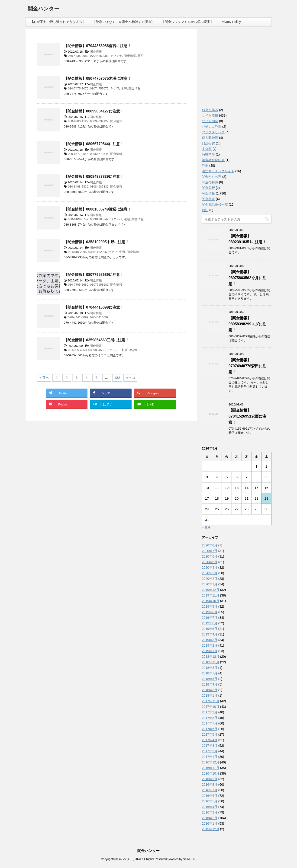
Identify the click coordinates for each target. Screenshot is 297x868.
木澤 (124, 88)
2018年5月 (210, 679)
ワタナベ (116, 219)
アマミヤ (116, 56)
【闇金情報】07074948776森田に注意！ (247, 366)
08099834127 (99, 121)
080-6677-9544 (78, 154)
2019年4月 (210, 634)
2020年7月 (210, 551)
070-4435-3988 (78, 56)
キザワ (115, 88)
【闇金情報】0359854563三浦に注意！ (96, 340)
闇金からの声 (212, 177)
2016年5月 (210, 801)
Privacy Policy (231, 22)
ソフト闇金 (210, 121)
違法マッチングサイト (218, 171)
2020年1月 (210, 584)
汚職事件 (208, 154)
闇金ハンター (44, 9)
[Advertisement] (237, 70)
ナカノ (113, 252)
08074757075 (99, 88)
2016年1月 (210, 823)
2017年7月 (210, 723)
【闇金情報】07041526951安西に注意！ (247, 416)
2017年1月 (210, 757)
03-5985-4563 (77, 350)
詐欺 (205, 166)
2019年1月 (210, 651)
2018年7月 (210, 673)
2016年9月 (210, 779)
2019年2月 (210, 645)
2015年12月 (211, 829)
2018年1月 (210, 696)
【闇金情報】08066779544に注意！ (94, 144)
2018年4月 (210, 684)
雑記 (205, 210)
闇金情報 (96, 52)
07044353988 (99, 56)
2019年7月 (210, 618)
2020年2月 (210, 579)
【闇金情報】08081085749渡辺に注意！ (97, 209)
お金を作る (210, 110)
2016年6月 (210, 796)
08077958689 (99, 285)
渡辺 (127, 219)
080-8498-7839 (78, 187)
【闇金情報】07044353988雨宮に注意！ (97, 46)
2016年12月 (211, 762)
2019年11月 (211, 595)
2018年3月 (210, 690)
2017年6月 (210, 729)
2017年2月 (210, 751)
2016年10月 (211, 773)
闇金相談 (208, 199)
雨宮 (141, 56)
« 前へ (44, 378)
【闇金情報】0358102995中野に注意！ (96, 242)
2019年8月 (210, 612)
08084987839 (99, 187)
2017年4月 (210, 740)
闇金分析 (208, 188)
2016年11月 (211, 768)
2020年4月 (210, 568)
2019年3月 (210, 640)
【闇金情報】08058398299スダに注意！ (247, 324)
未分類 (207, 149)
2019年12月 (211, 590)
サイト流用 (210, 115)
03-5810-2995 (77, 252)
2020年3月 (210, 573)
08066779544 (99, 154)
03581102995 (98, 252)
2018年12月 (211, 657)
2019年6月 (210, 623)
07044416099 (99, 317)
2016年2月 (210, 818)
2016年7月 (210, 790)
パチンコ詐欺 (212, 127)
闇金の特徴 (210, 182)
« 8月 (206, 527)
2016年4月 (210, 807)
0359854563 (97, 350)
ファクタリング (213, 132)
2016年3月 (210, 812)
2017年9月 (210, 712)
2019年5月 (210, 629)
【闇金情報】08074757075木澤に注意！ (97, 78)
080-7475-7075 (78, 88)
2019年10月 (211, 601)
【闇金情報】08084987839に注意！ (94, 177)
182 (117, 378)
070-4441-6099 (78, 317)
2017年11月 (211, 701)
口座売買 (208, 143)
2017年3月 (210, 746)
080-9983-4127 (78, 121)
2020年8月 (210, 545)
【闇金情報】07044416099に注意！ (94, 307)
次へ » (131, 378)
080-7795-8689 (78, 285)
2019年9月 (210, 606)
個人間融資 (210, 138)
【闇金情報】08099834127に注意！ (94, 111)
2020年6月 (210, 556)
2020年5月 (210, 562)
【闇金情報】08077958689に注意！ (94, 275)
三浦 (121, 350)
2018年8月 (210, 668)
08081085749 (99, 219)
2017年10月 (211, 707)
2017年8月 (210, 718)
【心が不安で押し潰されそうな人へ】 (58, 22)
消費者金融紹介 (213, 160)
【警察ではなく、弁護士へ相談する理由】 (123, 22)
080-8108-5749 (78, 219)
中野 (122, 252)
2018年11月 (211, 662)
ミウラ (111, 350)
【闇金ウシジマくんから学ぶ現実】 (187, 22)
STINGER (189, 859)
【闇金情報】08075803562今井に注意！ (247, 278)
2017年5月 (210, 734)
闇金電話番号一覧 (215, 204)
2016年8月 (210, 785)
